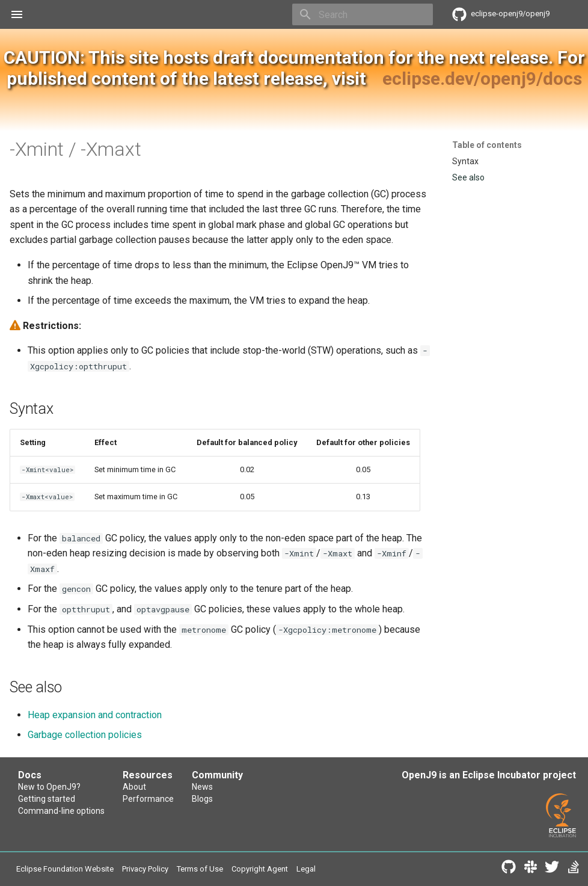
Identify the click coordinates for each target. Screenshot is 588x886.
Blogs (202, 799)
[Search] (363, 14)
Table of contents (487, 145)
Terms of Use (200, 869)
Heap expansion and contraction (95, 715)
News (202, 787)
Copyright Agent (260, 869)
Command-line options (61, 811)
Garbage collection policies (85, 735)
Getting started (47, 799)
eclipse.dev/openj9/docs (482, 78)
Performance (148, 799)
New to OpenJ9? (49, 787)
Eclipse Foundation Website (65, 869)
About (134, 787)
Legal (306, 869)
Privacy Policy (145, 869)
